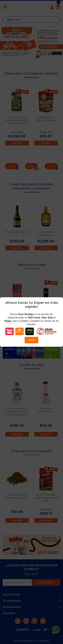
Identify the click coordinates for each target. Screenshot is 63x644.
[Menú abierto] (5, 7)
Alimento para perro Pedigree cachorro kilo (17, 496)
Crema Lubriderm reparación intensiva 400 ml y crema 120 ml (17, 412)
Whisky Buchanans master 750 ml (46, 233)
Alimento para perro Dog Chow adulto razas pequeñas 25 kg (17, 120)
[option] (32, 43)
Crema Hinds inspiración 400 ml (46, 410)
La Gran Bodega (32, 7)
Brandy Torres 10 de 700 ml (17, 233)
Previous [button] (4, 45)
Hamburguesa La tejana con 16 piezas (46, 119)
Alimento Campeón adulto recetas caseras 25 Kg (46, 498)
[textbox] (32, 20)
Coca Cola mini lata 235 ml (17, 310)
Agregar (17, 143)
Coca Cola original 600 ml (46, 310)
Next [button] (59, 45)
